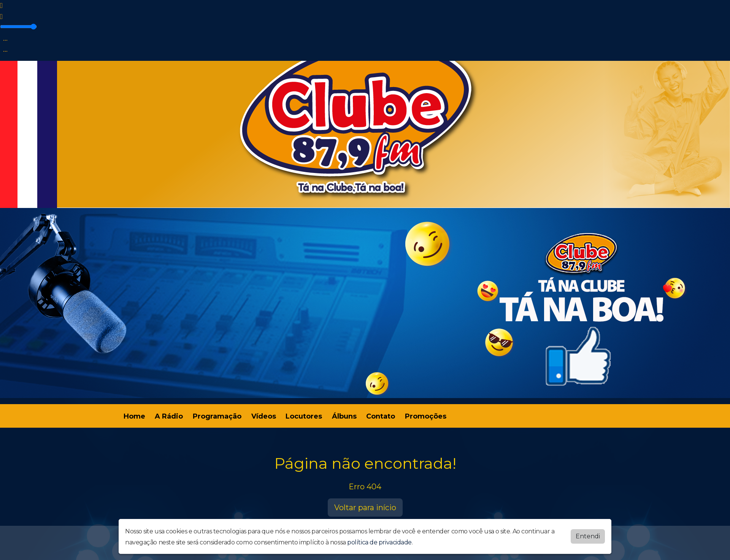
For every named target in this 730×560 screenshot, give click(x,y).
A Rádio (169, 416)
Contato (381, 416)
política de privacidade (379, 542)
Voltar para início (365, 508)
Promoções (426, 416)
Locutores (304, 416)
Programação (217, 416)
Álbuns (344, 416)
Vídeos (264, 416)
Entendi (588, 536)
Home (134, 416)
